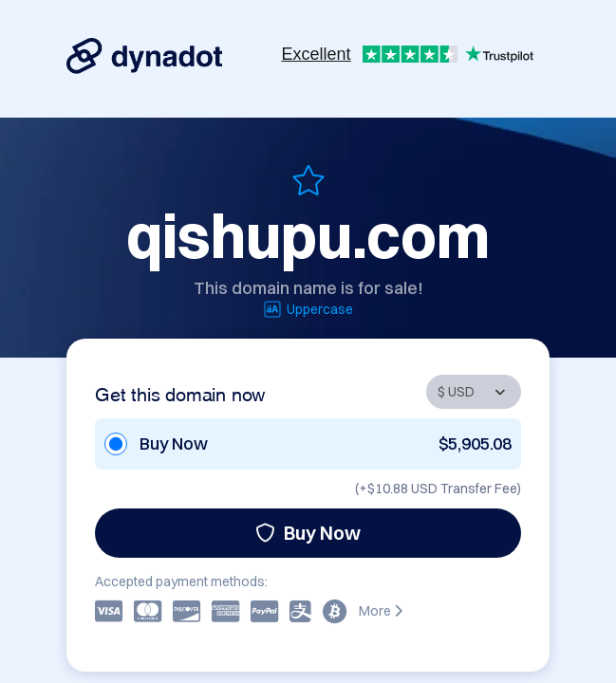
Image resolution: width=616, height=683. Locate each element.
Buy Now (308, 533)
